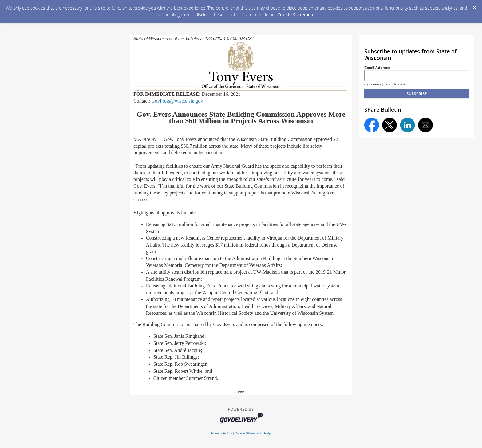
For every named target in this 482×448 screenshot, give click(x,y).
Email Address (377, 68)
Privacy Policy (222, 433)
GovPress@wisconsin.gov (177, 101)
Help (267, 433)
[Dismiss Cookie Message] (474, 6)
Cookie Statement (296, 15)
